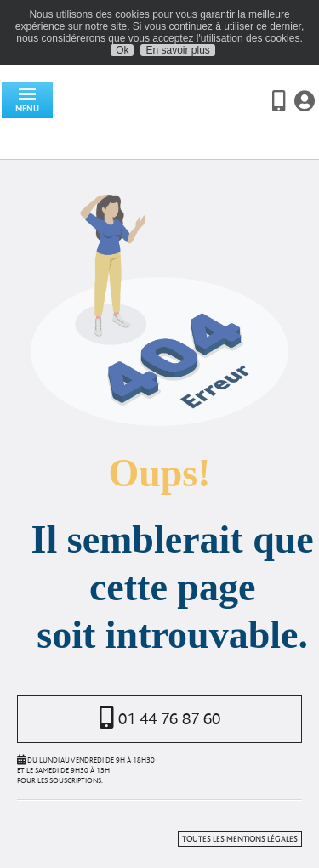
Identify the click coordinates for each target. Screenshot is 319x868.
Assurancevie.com (153, 112)
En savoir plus (177, 50)
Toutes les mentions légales (240, 839)
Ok (122, 50)
